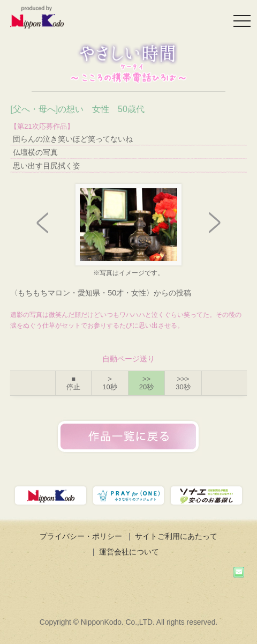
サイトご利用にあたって (176, 536)
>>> (183, 383)
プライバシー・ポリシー (81, 536)
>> (146, 383)
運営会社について (129, 552)
